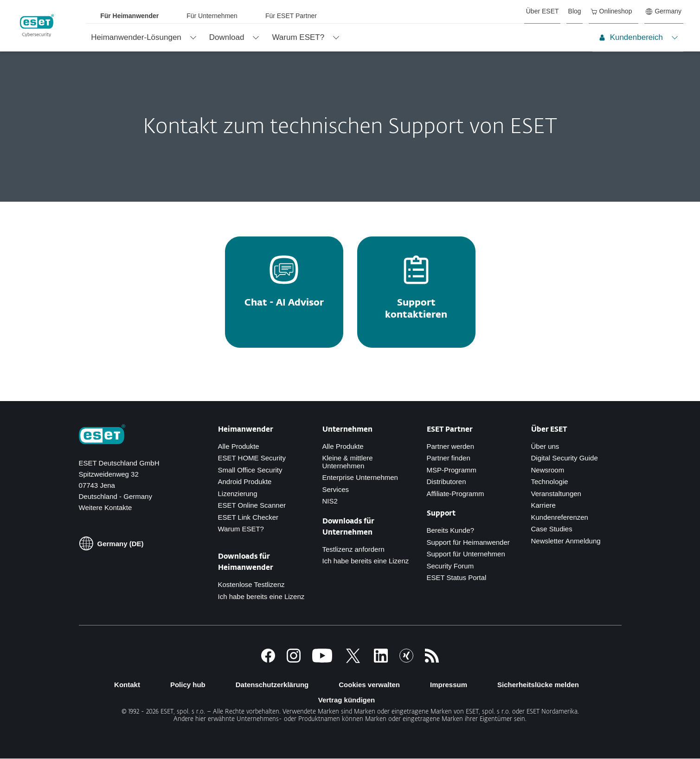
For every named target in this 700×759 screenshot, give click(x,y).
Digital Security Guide (565, 458)
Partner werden (451, 446)
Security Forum (450, 566)
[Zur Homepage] (102, 435)
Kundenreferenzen (560, 517)
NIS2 (330, 501)
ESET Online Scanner (252, 505)
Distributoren (446, 482)
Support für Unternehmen (466, 554)
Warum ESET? (241, 529)
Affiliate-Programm (456, 494)
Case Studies (552, 529)
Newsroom (548, 470)
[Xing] (406, 660)
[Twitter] (353, 660)
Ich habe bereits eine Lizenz (261, 596)
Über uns (545, 446)
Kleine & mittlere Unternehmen (348, 462)
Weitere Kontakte (106, 507)
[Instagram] (294, 660)
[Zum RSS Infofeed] (432, 660)
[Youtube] (322, 660)
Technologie (550, 482)
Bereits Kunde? (451, 530)
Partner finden (449, 458)
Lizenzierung (238, 494)
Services (336, 489)
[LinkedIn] (381, 660)
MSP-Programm (452, 470)
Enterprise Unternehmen (360, 477)
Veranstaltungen (556, 494)
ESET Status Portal (457, 577)
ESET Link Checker (248, 517)
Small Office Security (250, 470)
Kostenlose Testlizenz (251, 584)
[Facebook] (268, 660)
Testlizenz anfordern (353, 549)
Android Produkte (245, 482)
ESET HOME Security (252, 458)
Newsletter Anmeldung (566, 541)
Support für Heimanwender (468, 542)
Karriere (543, 505)
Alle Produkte (239, 446)
